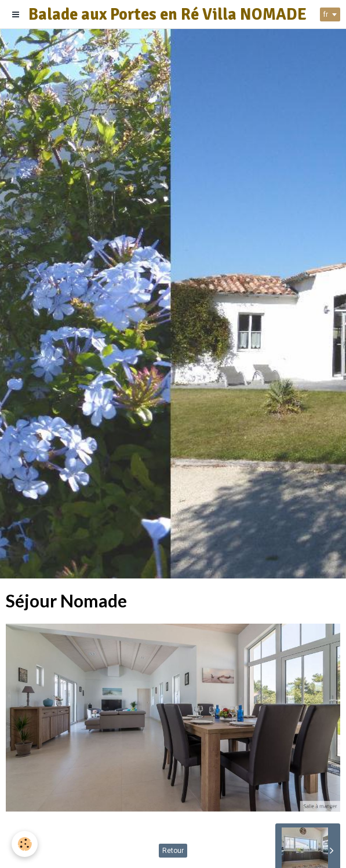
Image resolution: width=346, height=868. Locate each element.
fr (326, 14)
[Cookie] (25, 844)
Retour (173, 851)
